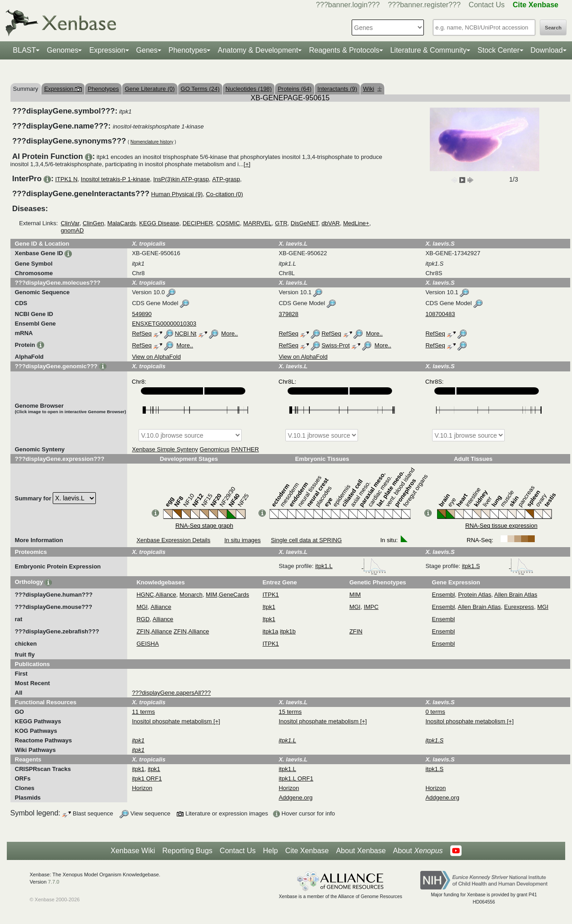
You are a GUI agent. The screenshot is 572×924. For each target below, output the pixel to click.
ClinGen (93, 223)
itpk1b (288, 631)
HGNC (145, 595)
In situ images (243, 540)
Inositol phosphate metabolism (172, 721)
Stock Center (498, 50)
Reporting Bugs (187, 851)
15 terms (290, 712)
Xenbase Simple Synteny (165, 449)
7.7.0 (54, 882)
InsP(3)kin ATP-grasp (181, 179)
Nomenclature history (152, 142)
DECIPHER (198, 223)
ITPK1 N (66, 179)
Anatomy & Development (258, 50)
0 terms (435, 712)
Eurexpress (519, 607)
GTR (281, 223)
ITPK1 (271, 595)
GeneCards (234, 595)
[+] (247, 164)
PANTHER (245, 449)
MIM (211, 595)
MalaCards (122, 223)
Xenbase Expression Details (173, 540)
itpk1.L (351, 566)
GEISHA (147, 644)
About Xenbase (361, 851)
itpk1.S (498, 566)
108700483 (440, 314)
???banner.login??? (348, 5)
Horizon (142, 788)
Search (553, 28)
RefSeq (142, 334)
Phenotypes (188, 50)
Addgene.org (295, 798)
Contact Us (487, 5)
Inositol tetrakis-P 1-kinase (115, 179)
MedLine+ (356, 223)
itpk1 (138, 769)
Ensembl (444, 595)
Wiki (372, 89)
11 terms (143, 712)
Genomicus (214, 449)
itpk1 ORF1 (147, 778)
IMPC (371, 607)
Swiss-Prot (336, 345)
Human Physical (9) (177, 194)
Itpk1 (269, 607)
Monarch (191, 595)
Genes (147, 50)
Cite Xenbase (307, 851)
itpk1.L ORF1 (296, 778)
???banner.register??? (424, 5)
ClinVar (70, 223)
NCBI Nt (186, 334)
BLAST (24, 50)
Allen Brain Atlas (516, 595)
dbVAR (331, 223)
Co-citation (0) (224, 194)
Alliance (166, 595)
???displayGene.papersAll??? (171, 693)
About (418, 851)
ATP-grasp (226, 179)
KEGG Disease (159, 223)
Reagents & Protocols (344, 50)
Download (547, 50)
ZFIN (143, 631)
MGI (142, 607)
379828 (288, 314)
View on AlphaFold (156, 357)
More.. (230, 334)
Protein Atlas (475, 595)
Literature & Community (428, 50)
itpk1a (271, 631)
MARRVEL (257, 223)
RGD (143, 619)
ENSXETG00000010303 (164, 324)
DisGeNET (305, 223)
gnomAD (72, 230)
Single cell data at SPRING (306, 540)
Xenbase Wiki (133, 851)
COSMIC (228, 223)
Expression (107, 50)
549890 (142, 314)
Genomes (62, 50)
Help (271, 851)
